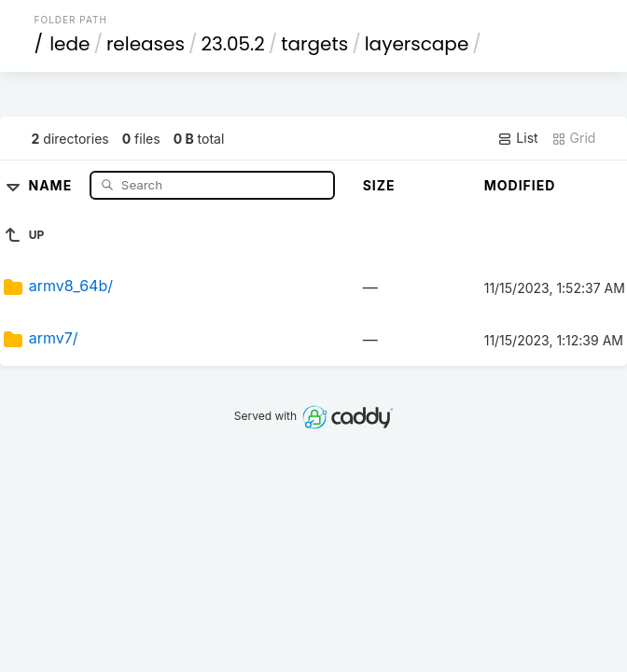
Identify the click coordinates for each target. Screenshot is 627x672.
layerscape (417, 44)
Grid (574, 138)
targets (314, 44)
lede (70, 44)
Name (53, 184)
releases (146, 44)
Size (379, 185)
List (517, 138)
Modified (520, 185)
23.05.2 (232, 44)
